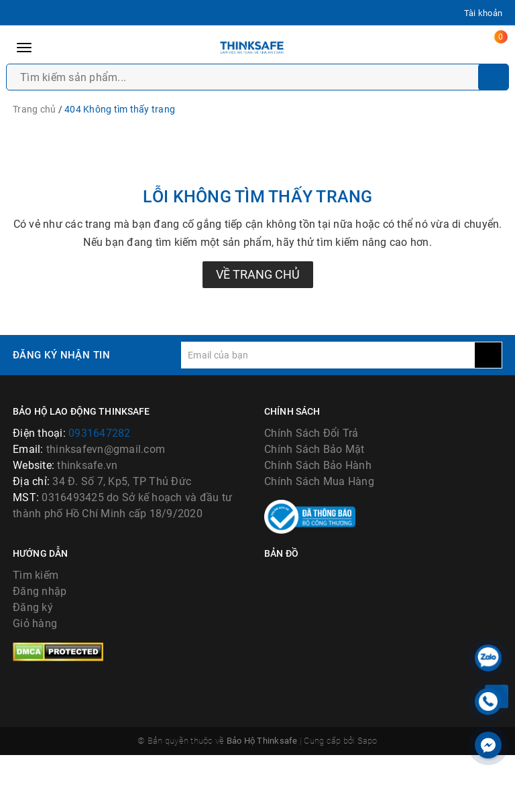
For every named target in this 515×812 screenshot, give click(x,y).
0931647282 (100, 433)
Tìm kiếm (36, 632)
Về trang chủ (258, 274)
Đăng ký (33, 664)
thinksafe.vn (87, 465)
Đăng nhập (40, 648)
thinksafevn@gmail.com (106, 449)
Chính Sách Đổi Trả (311, 433)
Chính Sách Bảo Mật (314, 449)
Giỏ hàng (35, 680)
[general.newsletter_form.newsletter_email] (328, 355)
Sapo (367, 798)
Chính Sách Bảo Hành (318, 465)
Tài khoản (483, 13)
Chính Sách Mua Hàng (319, 481)
